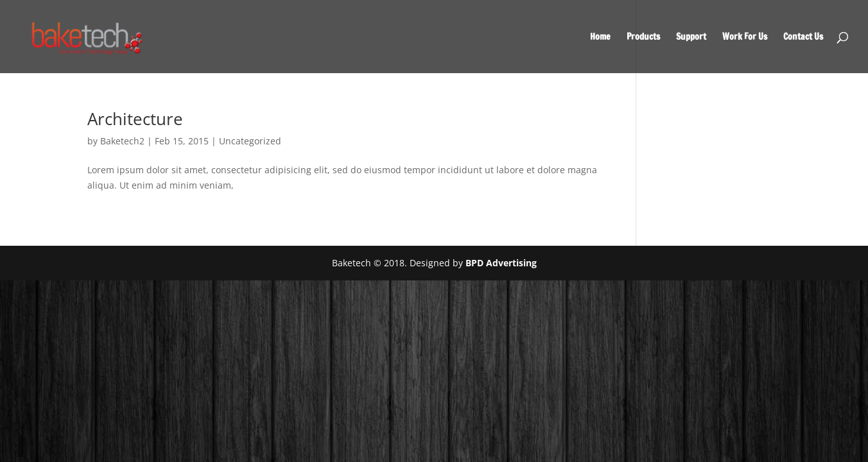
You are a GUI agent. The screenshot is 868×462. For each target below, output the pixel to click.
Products (643, 38)
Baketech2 (122, 141)
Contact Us (803, 38)
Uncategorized (250, 141)
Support (691, 38)
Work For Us (745, 38)
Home (600, 38)
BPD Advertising (501, 263)
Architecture (135, 119)
